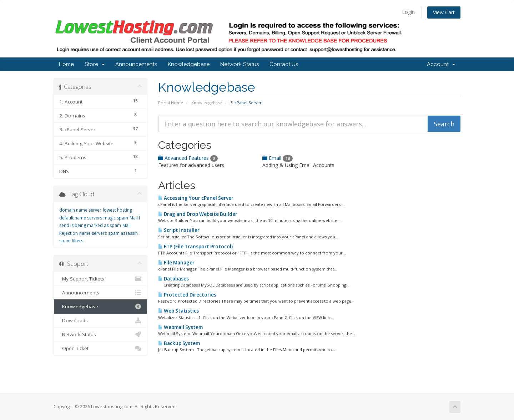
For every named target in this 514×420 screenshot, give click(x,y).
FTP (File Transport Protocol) (195, 247)
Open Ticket (100, 348)
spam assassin (123, 233)
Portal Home (171, 103)
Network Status (240, 64)
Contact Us (284, 64)
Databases (173, 279)
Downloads (100, 320)
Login (408, 12)
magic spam (116, 218)
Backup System (179, 343)
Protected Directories (187, 295)
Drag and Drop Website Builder (198, 214)
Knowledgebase (189, 64)
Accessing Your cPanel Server (196, 198)
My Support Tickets (100, 279)
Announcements (136, 64)
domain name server (80, 210)
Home (66, 64)
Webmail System (180, 327)
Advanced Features (188, 158)
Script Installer (179, 230)
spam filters (71, 241)
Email (278, 158)
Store (95, 64)
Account (441, 64)
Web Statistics (178, 311)
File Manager (176, 263)
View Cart (444, 12)
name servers (93, 233)
